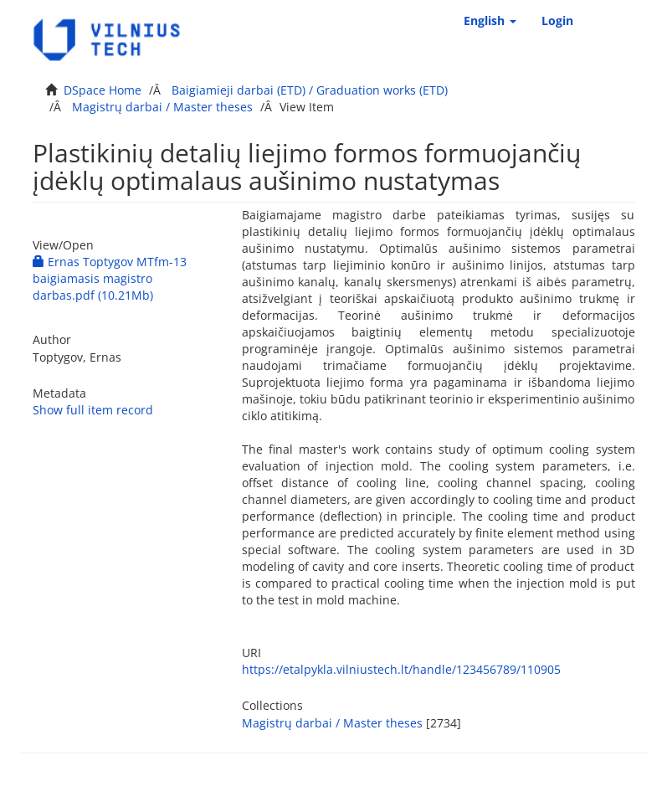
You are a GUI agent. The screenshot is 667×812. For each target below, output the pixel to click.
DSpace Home (103, 90)
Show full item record (93, 410)
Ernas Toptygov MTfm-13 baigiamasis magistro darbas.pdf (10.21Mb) (110, 278)
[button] (490, 21)
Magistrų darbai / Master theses (162, 107)
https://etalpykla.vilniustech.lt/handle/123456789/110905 (401, 669)
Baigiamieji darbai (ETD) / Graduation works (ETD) (310, 90)
